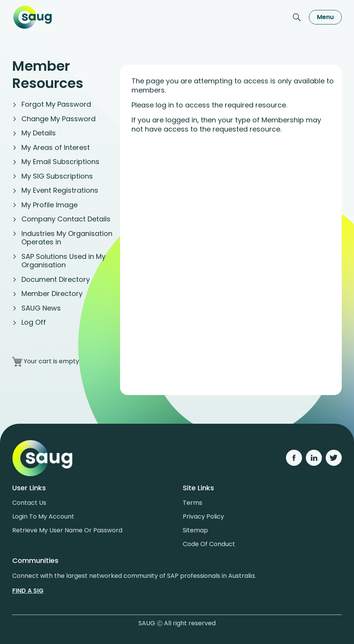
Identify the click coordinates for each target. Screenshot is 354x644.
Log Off (34, 322)
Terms (192, 503)
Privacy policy (203, 516)
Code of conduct (209, 544)
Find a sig (28, 591)
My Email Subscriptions (60, 162)
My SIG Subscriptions (57, 176)
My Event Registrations (60, 190)
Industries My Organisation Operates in (67, 238)
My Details (39, 133)
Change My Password (58, 119)
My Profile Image (50, 205)
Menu (325, 17)
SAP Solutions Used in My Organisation (63, 261)
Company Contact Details (66, 219)
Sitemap (195, 530)
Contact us (29, 503)
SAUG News (41, 308)
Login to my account (43, 516)
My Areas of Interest (56, 147)
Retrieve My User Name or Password (67, 530)
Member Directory (52, 294)
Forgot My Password (56, 104)
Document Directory (56, 279)
